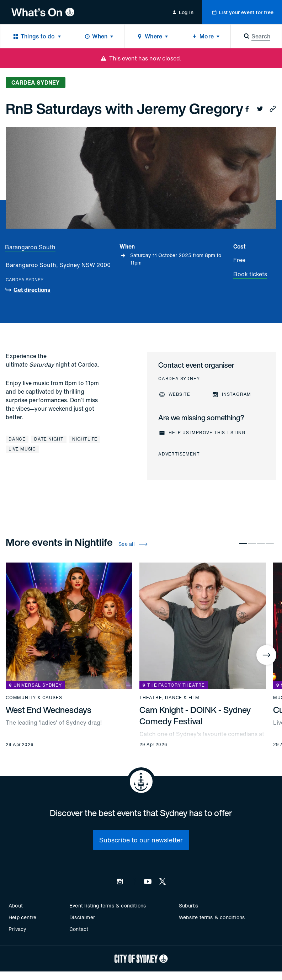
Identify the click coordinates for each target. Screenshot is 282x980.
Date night (49, 439)
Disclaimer (82, 917)
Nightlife (85, 439)
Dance (17, 439)
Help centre (22, 917)
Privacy (17, 929)
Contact (79, 929)
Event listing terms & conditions (108, 906)
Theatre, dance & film (169, 698)
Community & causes (34, 698)
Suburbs (188, 906)
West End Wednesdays (49, 710)
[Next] (266, 655)
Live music (22, 449)
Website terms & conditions (212, 917)
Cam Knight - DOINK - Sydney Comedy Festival (195, 715)
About (16, 906)
